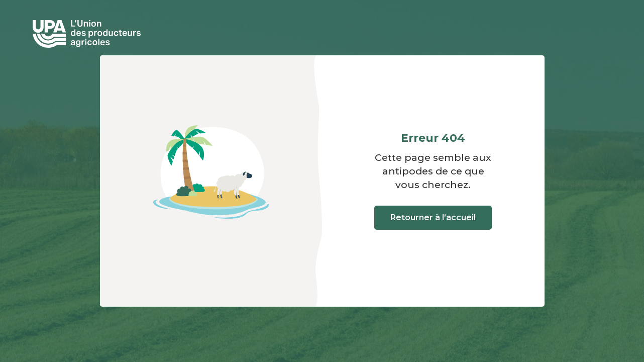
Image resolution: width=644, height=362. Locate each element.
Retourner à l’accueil (433, 217)
